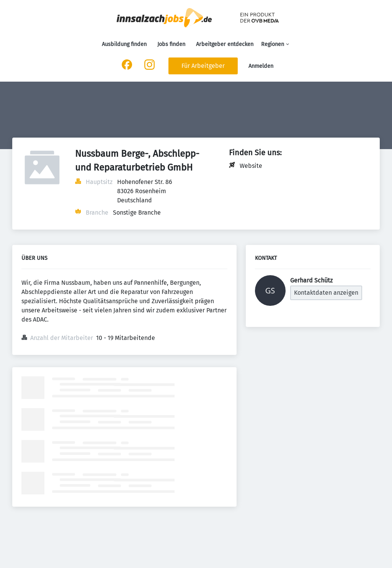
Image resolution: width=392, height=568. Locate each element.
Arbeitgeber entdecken (225, 44)
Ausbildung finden (124, 44)
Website (251, 166)
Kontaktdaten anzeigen (326, 293)
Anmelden (261, 66)
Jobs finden (171, 44)
